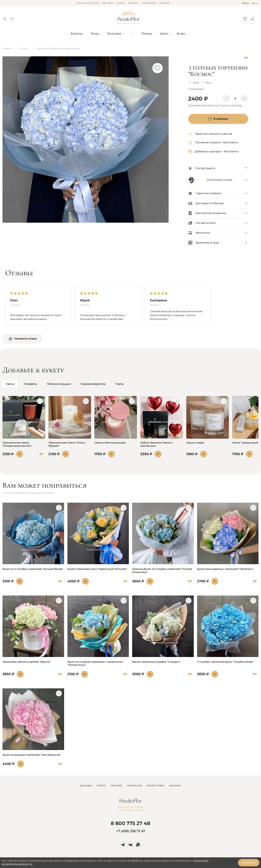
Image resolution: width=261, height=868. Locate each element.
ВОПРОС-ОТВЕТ (156, 786)
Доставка (108, 3)
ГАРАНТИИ (117, 786)
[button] (5, 18)
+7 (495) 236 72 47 (131, 831)
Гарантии (133, 3)
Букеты (77, 34)
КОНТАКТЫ (175, 786)
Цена (164, 34)
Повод (147, 34)
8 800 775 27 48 (130, 823)
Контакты (165, 3)
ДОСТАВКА (86, 786)
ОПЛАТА (101, 786)
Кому (181, 34)
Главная (7, 48)
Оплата (121, 3)
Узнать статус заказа (88, 3)
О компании (149, 3)
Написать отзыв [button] (22, 339)
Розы (95, 34)
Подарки (114, 34)
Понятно (249, 862)
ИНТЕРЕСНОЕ (135, 786)
